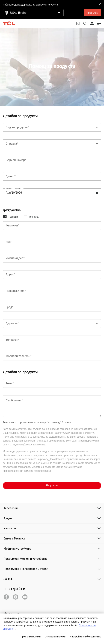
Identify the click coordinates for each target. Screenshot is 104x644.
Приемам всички (31, 637)
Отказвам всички (55, 637)
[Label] (52, 160)
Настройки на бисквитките (85, 637)
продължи (93, 13)
